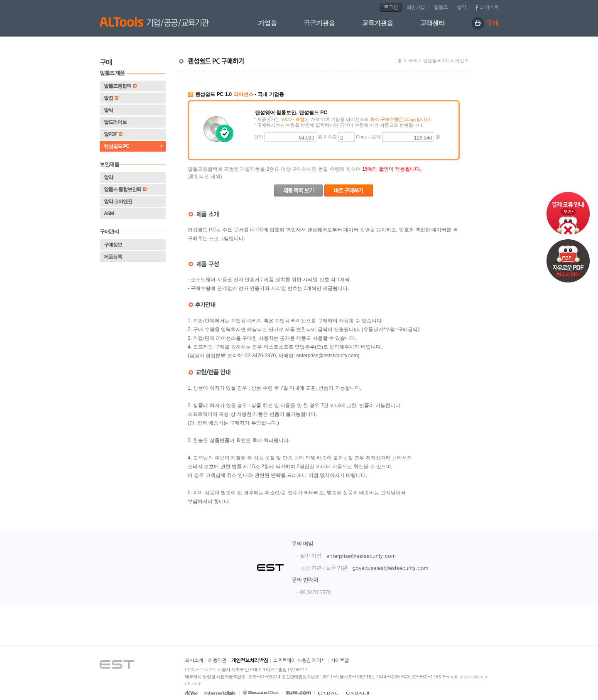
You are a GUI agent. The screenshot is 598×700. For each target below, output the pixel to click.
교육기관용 (377, 23)
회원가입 (416, 7)
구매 (485, 24)
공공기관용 (319, 23)
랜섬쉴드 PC (116, 146)
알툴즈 (441, 7)
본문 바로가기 (0, 0)
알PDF (113, 134)
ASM (109, 214)
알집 (111, 98)
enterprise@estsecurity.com (361, 556)
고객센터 (432, 23)
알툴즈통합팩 (120, 86)
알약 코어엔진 (118, 201)
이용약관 (217, 660)
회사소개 (194, 660)
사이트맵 (340, 660)
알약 (461, 7)
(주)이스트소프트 (201, 669)
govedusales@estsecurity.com (390, 568)
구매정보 (113, 245)
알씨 (108, 110)
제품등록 (113, 257)
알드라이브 (115, 122)
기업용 (267, 23)
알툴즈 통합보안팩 (125, 189)
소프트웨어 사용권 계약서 (299, 660)
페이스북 (489, 7)
